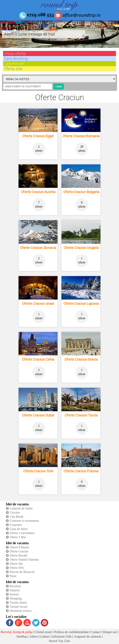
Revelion (15, 586)
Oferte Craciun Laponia (81, 304)
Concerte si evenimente (24, 521)
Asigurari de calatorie (87, 636)
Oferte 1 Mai (18, 537)
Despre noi (110, 632)
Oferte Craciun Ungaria (81, 248)
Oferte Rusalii (19, 555)
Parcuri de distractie (22, 572)
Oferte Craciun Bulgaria (81, 192)
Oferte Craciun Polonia (81, 471)
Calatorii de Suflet (21, 508)
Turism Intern (18, 603)
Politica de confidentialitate (72, 632)
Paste (13, 576)
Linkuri (45, 636)
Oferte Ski (16, 564)
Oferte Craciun (19, 551)
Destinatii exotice (21, 611)
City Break (17, 517)
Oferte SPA (17, 568)
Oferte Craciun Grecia (81, 359)
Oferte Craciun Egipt (38, 136)
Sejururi (15, 590)
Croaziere (16, 525)
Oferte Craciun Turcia (81, 415)
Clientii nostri (43, 632)
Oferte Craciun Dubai (38, 415)
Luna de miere (19, 529)
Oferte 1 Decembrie (22, 533)
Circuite (15, 512)
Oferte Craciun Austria (38, 192)
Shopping (16, 598)
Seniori (14, 594)
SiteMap (22, 636)
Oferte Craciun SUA (38, 471)
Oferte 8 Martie (20, 547)
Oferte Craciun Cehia (38, 359)
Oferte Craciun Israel (38, 304)
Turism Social (19, 607)
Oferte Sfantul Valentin (24, 560)
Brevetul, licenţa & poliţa (17, 632)
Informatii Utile (62, 636)
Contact (96, 632)
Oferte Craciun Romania (81, 136)
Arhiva (34, 636)
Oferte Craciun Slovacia (38, 248)
